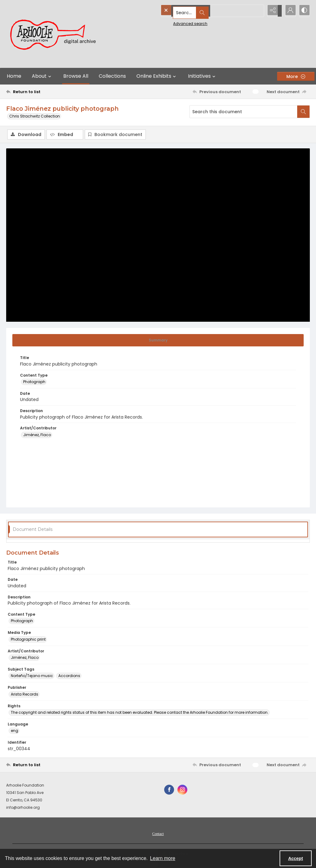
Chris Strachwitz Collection (35, 116)
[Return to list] (47, 92)
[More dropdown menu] (296, 76)
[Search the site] (199, 11)
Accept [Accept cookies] (296, 858)
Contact (158, 834)
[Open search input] (257, 11)
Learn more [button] (163, 858)
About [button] (42, 76)
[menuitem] (158, 834)
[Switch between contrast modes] (304, 11)
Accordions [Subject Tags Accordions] (69, 677)
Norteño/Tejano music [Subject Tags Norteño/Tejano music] (32, 677)
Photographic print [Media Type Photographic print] (28, 640)
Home (14, 76)
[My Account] (288, 11)
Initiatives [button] (202, 76)
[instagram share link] (182, 790)
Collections (112, 76)
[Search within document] (303, 112)
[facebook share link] (169, 790)
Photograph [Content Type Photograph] (34, 383)
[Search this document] (243, 112)
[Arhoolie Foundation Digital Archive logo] (56, 34)
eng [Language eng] (15, 732)
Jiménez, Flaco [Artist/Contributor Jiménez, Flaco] (37, 436)
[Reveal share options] (273, 11)
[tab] (158, 341)
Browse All (76, 76)
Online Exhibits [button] (157, 76)
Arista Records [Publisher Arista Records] (25, 695)
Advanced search (176, 22)
